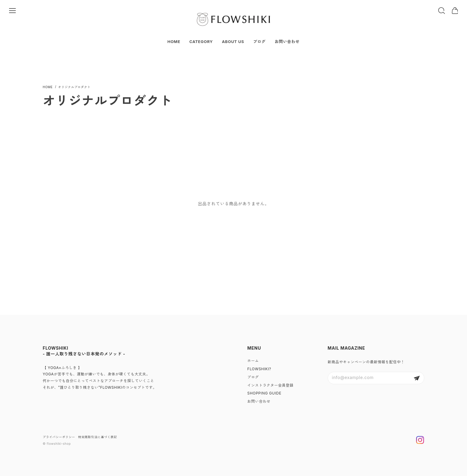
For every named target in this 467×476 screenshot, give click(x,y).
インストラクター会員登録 (270, 385)
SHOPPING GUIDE (265, 393)
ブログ (259, 42)
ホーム (253, 361)
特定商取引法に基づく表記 (98, 437)
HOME (174, 42)
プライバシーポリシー (59, 437)
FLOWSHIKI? (259, 369)
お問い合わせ (287, 42)
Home (48, 87)
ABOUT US (233, 42)
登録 (417, 378)
